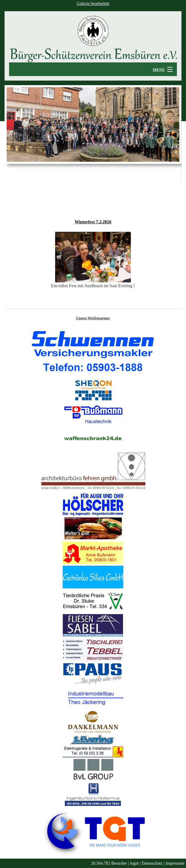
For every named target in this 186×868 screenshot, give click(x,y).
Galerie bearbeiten (93, 3)
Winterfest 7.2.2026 (93, 222)
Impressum (175, 863)
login (134, 863)
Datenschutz (152, 863)
